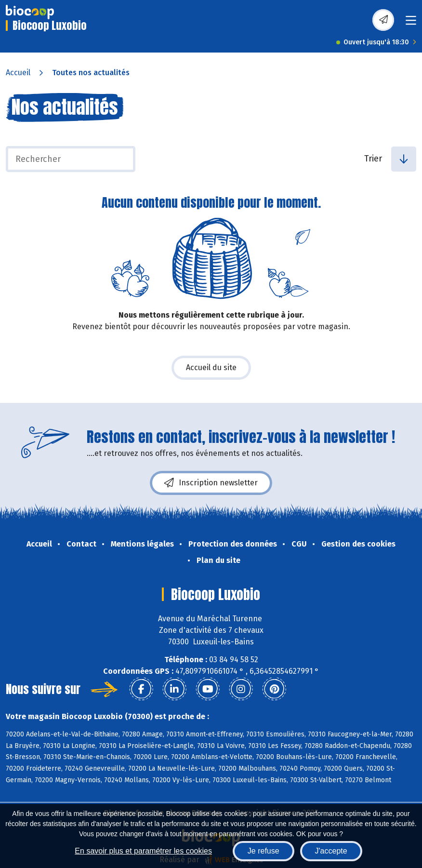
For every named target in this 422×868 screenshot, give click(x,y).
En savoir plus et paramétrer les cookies (143, 851)
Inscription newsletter (211, 483)
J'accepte (331, 851)
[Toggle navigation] (411, 23)
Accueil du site (211, 367)
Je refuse (264, 851)
